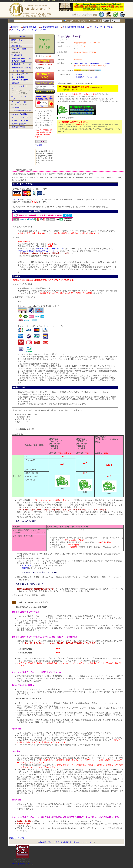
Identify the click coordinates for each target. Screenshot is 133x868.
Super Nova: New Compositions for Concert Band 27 (94, 63)
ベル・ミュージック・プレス (101, 27)
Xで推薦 (39, 145)
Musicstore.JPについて (85, 842)
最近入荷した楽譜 (19, 49)
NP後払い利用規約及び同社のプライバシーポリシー (39, 251)
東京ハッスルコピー (20, 121)
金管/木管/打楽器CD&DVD (74, 27)
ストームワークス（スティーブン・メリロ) (29, 30)
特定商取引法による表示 (49, 842)
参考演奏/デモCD (18, 127)
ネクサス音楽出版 (19, 124)
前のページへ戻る (17, 838)
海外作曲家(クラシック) (21, 64)
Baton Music (16, 108)
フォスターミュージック (21, 117)
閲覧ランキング (18, 40)
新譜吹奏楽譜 (17, 46)
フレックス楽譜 (18, 71)
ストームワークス (19, 102)
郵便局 (25, 568)
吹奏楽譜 (15, 27)
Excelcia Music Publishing (21, 111)
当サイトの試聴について (22, 864)
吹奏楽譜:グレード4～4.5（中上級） (88, 77)
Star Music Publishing (19, 114)
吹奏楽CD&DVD (30, 27)
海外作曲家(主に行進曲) (21, 68)
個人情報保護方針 (68, 842)
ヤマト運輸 (27, 566)
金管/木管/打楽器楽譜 (50, 27)
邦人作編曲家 (17, 55)
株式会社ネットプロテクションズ (49, 249)
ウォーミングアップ (20, 74)
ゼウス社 (16, 200)
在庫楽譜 (15, 83)
